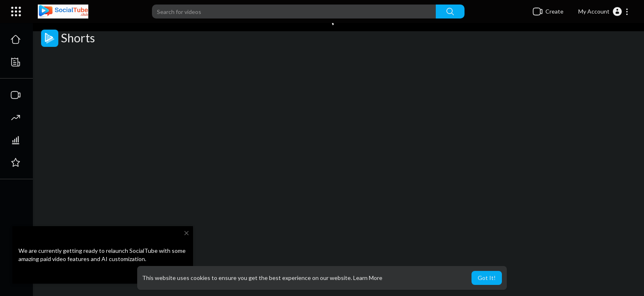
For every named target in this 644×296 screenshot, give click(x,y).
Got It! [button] (487, 278)
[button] (604, 12)
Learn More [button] (368, 278)
